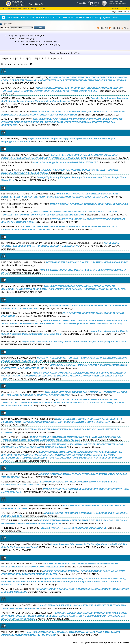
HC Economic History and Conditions (35, 42)
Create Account (124, 12)
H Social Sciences (21, 39)
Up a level (8, 24)
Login (114, 12)
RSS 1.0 (122, 8)
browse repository (30, 9)
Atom (127, 8)
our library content (14, 9)
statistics (42, 9)
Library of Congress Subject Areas (23, 36)
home (3, 9)
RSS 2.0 (115, 8)
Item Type (75, 53)
